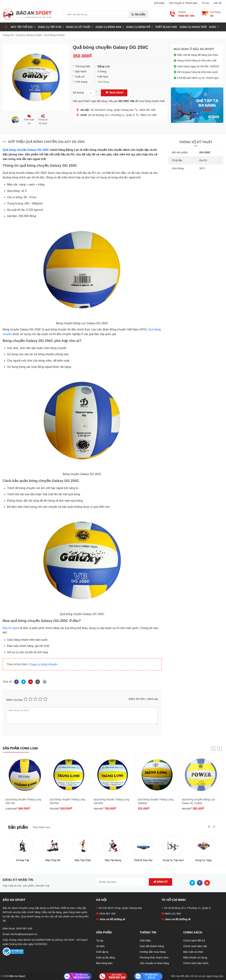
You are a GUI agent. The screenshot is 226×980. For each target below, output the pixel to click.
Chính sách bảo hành (196, 963)
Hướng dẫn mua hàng (153, 952)
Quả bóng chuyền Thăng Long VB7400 (111, 801)
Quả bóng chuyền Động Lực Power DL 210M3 (198, 801)
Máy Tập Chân (83, 860)
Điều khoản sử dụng (195, 957)
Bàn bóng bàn (104, 963)
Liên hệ (218, 3)
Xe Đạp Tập (23, 860)
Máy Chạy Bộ (53, 860)
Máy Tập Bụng (113, 860)
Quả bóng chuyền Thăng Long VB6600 (156, 801)
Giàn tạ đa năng (105, 957)
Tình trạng (81, 82)
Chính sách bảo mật (195, 946)
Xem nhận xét (29, 119)
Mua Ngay (114, 93)
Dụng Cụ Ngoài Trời (193, 27)
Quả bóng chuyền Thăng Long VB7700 (23, 801)
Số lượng (78, 92)
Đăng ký (160, 882)
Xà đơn (100, 946)
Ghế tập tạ (102, 952)
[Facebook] (16, 682)
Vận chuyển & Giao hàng (154, 963)
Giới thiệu (159, 3)
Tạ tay (100, 940)
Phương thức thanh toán (154, 957)
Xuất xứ (80, 77)
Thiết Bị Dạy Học (166, 27)
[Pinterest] (30, 682)
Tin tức (205, 3)
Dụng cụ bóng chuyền (43, 664)
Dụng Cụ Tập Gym (173, 860)
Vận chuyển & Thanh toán (183, 3)
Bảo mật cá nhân (193, 952)
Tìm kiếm (138, 15)
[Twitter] (23, 682)
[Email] (37, 682)
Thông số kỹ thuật (43, 119)
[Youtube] (208, 883)
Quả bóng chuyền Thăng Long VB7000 (67, 801)
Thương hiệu (83, 66)
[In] (44, 682)
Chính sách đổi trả (194, 940)
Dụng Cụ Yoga (203, 860)
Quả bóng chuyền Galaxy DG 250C (26, 150)
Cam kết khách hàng (152, 946)
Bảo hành (81, 71)
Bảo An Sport (11, 628)
